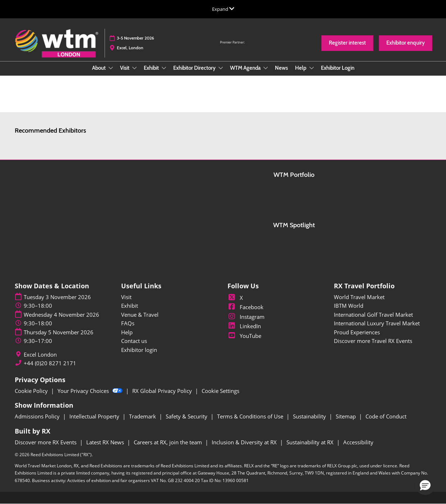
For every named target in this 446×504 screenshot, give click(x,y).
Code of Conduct (386, 416)
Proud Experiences (357, 332)
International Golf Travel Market (373, 315)
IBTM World (349, 306)
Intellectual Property (95, 416)
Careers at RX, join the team (169, 442)
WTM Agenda (246, 68)
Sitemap (346, 416)
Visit (125, 68)
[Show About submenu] (111, 68)
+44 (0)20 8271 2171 (50, 363)
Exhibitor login (139, 350)
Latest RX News (106, 442)
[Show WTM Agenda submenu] (266, 68)
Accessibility (358, 442)
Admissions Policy (38, 416)
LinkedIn (244, 326)
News (281, 68)
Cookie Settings (220, 391)
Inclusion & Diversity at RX (245, 442)
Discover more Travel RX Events (373, 341)
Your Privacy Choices (91, 391)
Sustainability (310, 416)
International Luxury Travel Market (377, 323)
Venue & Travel (140, 315)
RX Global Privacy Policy (163, 391)
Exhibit (152, 68)
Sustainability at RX (311, 442)
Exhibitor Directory (195, 68)
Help (301, 68)
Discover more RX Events (46, 442)
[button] (347, 43)
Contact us (134, 341)
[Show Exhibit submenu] (164, 68)
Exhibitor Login (338, 68)
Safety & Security (187, 416)
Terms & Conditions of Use (251, 416)
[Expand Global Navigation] (223, 9)
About (99, 68)
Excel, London (130, 48)
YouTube (244, 336)
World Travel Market (359, 297)
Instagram (246, 317)
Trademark (143, 416)
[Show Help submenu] (312, 68)
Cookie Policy (32, 391)
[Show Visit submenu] (134, 68)
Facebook (245, 307)
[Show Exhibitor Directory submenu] (221, 68)
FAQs (128, 323)
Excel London (40, 355)
